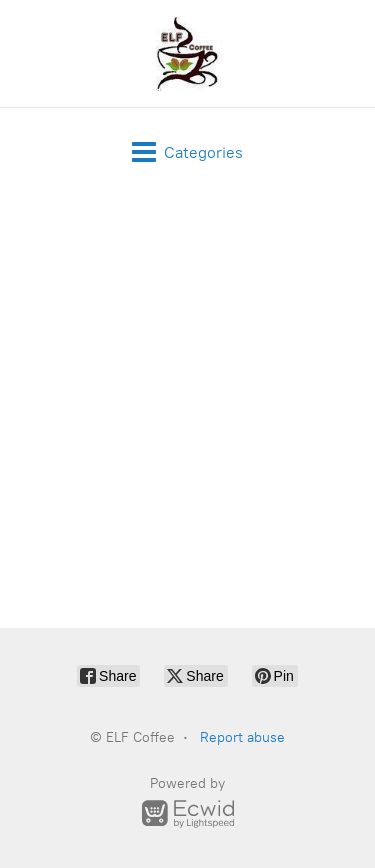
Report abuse (242, 737)
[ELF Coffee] (187, 53)
